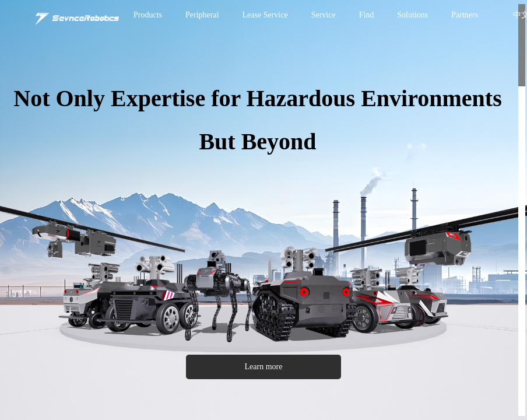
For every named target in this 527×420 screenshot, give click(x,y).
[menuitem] (148, 15)
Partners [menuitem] (465, 15)
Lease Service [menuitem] (265, 15)
